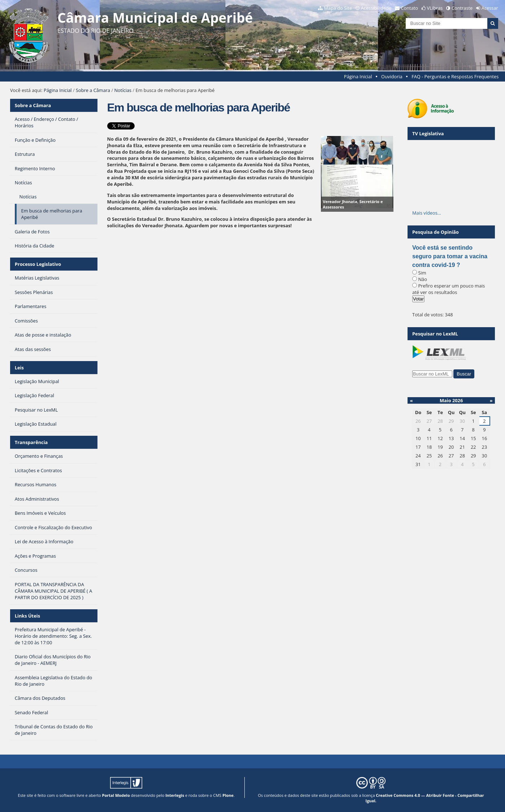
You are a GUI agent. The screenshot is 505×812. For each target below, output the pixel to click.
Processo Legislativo (38, 264)
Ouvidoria (392, 76)
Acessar (490, 8)
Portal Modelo (116, 795)
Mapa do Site (338, 8)
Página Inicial (358, 76)
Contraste (462, 8)
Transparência (31, 442)
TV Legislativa (428, 133)
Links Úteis (27, 616)
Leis (19, 368)
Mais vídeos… (427, 213)
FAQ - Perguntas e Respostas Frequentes (455, 76)
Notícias (123, 90)
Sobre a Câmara (93, 90)
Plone (228, 795)
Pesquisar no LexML (435, 334)
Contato (410, 8)
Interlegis (175, 795)
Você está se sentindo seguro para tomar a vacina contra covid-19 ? (450, 256)
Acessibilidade (376, 8)
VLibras (435, 8)
